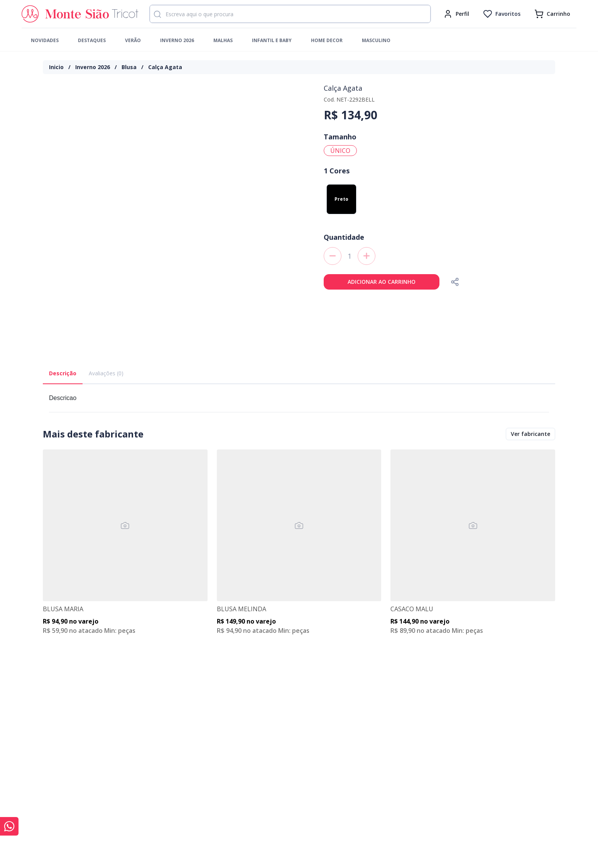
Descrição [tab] (63, 373)
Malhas (223, 40)
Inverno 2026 (177, 40)
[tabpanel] (299, 401)
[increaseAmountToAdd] (367, 256)
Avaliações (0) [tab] (106, 373)
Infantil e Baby (272, 40)
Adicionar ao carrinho (382, 282)
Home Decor (327, 40)
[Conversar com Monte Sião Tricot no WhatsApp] (9, 826)
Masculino (376, 40)
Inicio (56, 67)
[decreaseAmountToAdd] (333, 256)
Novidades (45, 40)
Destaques (92, 40)
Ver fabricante (530, 434)
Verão (133, 40)
